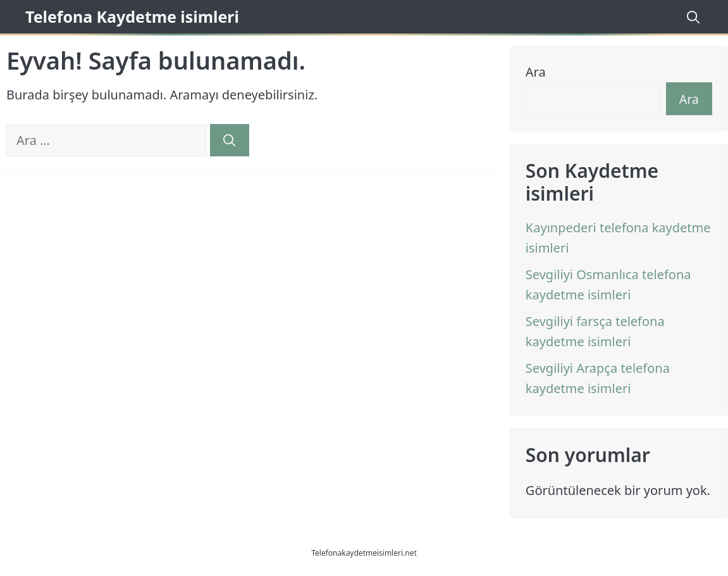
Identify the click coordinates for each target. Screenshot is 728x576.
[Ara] (230, 140)
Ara (536, 72)
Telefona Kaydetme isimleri (132, 16)
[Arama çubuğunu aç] (691, 17)
